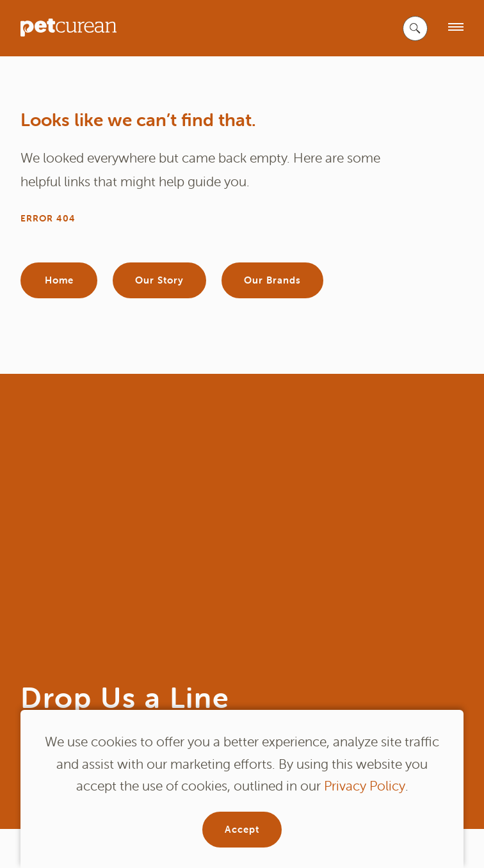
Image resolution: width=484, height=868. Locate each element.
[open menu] (456, 28)
